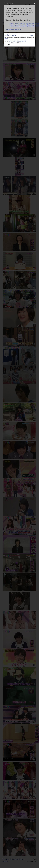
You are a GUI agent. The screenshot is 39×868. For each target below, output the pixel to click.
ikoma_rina (16, 41)
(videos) (6, 39)
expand (32, 35)
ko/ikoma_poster (10, 35)
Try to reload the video (13, 29)
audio (11, 41)
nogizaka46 (23, 41)
